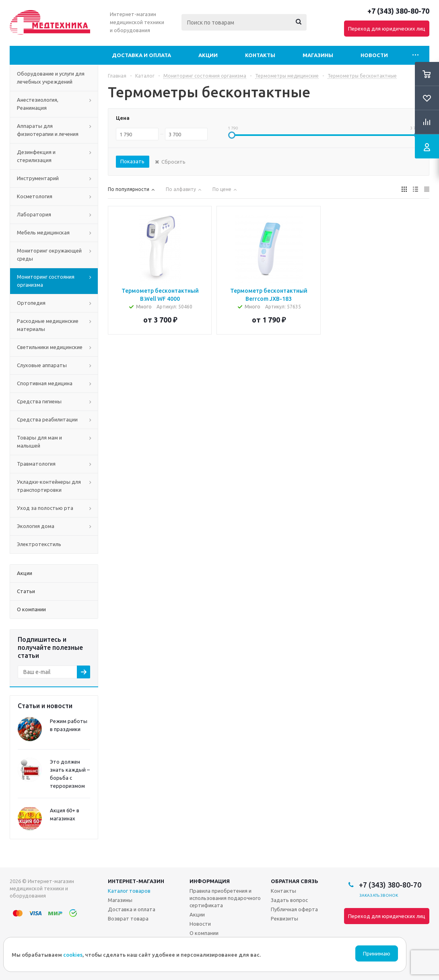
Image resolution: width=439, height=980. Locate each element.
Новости (374, 55)
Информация (210, 881)
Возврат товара (128, 918)
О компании (204, 933)
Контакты (260, 55)
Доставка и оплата (141, 55)
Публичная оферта (294, 909)
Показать (132, 161)
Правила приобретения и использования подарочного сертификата (225, 898)
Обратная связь (295, 881)
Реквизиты (284, 918)
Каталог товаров (129, 891)
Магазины (318, 55)
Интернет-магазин (136, 881)
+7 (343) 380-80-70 (398, 11)
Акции (208, 55)
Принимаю (377, 954)
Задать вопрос (289, 900)
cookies (73, 955)
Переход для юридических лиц (387, 29)
